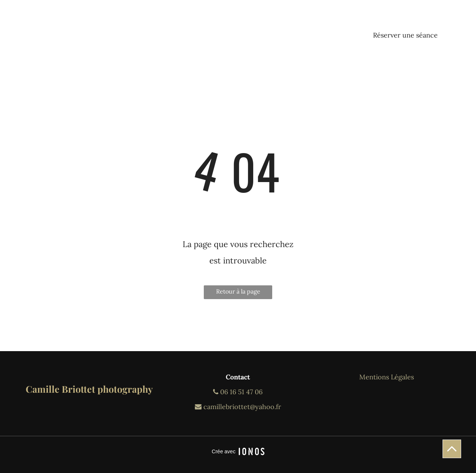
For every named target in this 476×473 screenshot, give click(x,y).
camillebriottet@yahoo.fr (238, 407)
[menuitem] (124, 26)
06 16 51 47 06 (238, 392)
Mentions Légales (387, 377)
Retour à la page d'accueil (238, 293)
